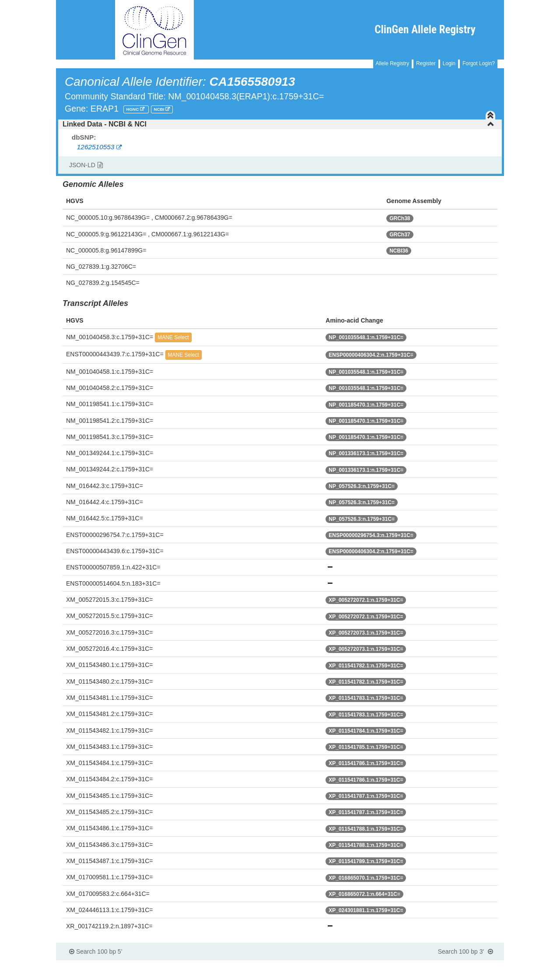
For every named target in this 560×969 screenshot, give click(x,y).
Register (426, 63)
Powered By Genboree (461, 965)
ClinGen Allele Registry (425, 30)
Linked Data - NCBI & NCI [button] (278, 124)
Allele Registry (393, 63)
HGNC (133, 109)
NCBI (159, 109)
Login (449, 63)
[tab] (280, 124)
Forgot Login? (479, 63)
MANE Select (173, 337)
